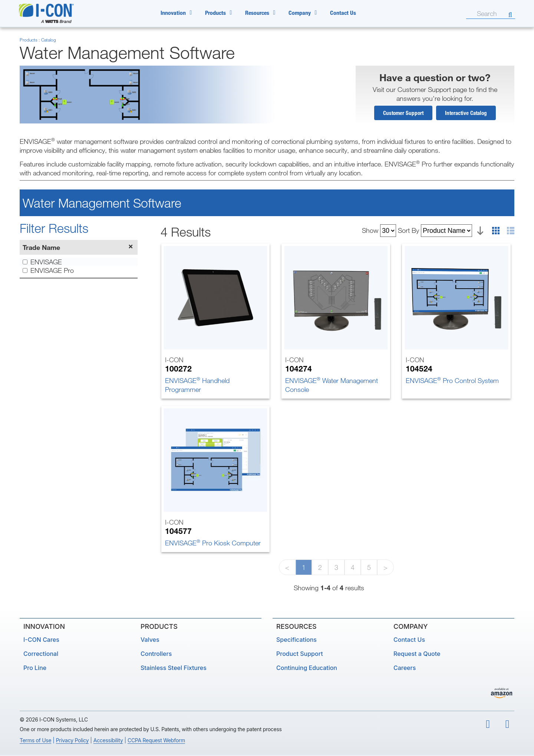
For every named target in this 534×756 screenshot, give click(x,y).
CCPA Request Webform (156, 741)
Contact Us (343, 13)
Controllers (156, 654)
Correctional (41, 654)
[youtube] (488, 725)
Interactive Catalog (466, 113)
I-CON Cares (41, 640)
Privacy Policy (72, 741)
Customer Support (403, 113)
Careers (405, 668)
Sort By (408, 231)
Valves (150, 640)
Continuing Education (307, 668)
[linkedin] (508, 725)
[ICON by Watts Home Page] (55, 13)
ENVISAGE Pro (48, 271)
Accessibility (108, 741)
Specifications (296, 640)
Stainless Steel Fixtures (174, 668)
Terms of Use (35, 741)
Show (370, 231)
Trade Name (41, 248)
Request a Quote (417, 654)
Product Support (300, 654)
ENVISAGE (42, 263)
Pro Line (35, 668)
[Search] (471, 13)
